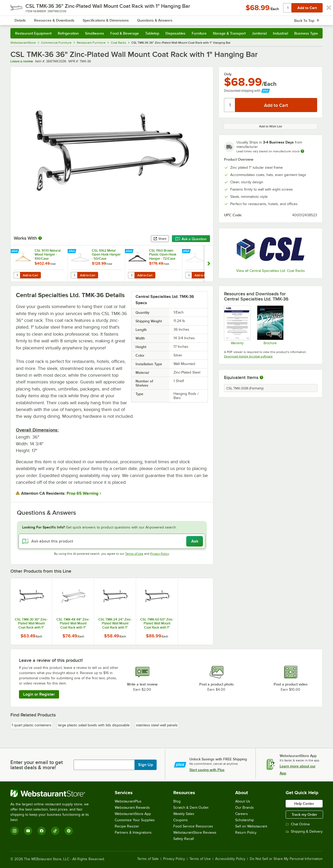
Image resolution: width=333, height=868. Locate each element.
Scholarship (245, 820)
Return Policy (246, 833)
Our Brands (245, 808)
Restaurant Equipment (33, 33)
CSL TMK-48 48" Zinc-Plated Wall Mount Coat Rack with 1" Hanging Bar (73, 623)
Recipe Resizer (127, 826)
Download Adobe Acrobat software (248, 356)
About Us (243, 801)
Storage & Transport (229, 33)
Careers (242, 814)
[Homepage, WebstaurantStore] (54, 18)
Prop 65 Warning (82, 493)
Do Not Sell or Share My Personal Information (286, 859)
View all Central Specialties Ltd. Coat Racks (271, 271)
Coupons (181, 820)
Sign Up (146, 765)
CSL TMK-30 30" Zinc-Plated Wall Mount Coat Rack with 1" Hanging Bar (31, 623)
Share (160, 239)
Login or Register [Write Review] (39, 694)
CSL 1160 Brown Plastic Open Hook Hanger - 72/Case (163, 254)
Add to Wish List (271, 126)
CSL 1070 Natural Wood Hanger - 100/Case (48, 254)
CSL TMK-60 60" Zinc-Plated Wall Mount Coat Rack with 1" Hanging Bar (157, 623)
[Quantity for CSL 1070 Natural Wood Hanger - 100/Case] (17, 275)
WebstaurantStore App (133, 814)
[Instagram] (15, 831)
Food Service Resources (193, 826)
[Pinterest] (69, 831)
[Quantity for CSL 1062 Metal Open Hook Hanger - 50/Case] (74, 275)
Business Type (306, 33)
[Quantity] (230, 105)
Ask (195, 541)
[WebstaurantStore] (53, 793)
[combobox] (160, 18)
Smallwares (95, 33)
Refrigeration (68, 33)
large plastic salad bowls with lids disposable (94, 725)
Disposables (175, 33)
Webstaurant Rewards (132, 808)
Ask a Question (191, 239)
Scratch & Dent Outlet (191, 808)
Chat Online (298, 824)
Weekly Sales (184, 814)
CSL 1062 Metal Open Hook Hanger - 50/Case (106, 254)
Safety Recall (184, 839)
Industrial (280, 33)
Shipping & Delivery (304, 831)
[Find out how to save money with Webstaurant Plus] (15, 252)
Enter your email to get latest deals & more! (37, 765)
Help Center (304, 804)
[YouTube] (28, 831)
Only (228, 74)
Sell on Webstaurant (251, 826)
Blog (177, 801)
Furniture (199, 33)
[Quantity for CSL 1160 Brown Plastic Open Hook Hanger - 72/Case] (132, 275)
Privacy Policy (159, 554)
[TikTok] (55, 831)
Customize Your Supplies (135, 820)
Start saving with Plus (207, 770)
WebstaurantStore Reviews (195, 833)
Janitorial (259, 33)
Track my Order (304, 814)
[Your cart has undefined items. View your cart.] (315, 18)
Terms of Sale (148, 859)
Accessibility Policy (230, 859)
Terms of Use (134, 554)
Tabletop (152, 33)
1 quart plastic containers (32, 725)
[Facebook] (42, 831)
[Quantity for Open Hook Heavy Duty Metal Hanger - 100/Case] (189, 275)
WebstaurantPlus (128, 801)
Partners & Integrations (133, 833)
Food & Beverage (125, 33)
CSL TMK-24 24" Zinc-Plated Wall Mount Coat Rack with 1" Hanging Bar (115, 623)
